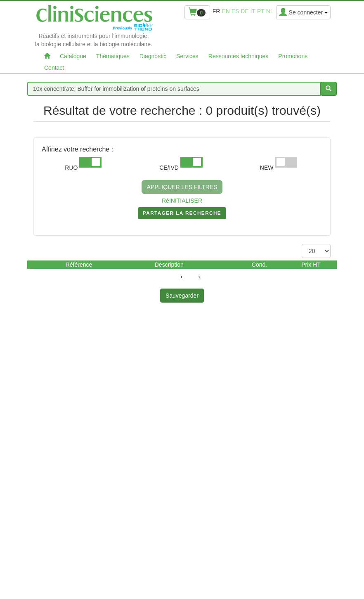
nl (270, 11)
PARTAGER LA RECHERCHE (182, 215)
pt (261, 11)
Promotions (293, 56)
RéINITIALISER (182, 201)
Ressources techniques (239, 56)
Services (187, 56)
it (253, 11)
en (226, 11)
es (235, 11)
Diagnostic (153, 56)
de (245, 11)
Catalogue (73, 56)
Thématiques (113, 56)
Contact (54, 68)
